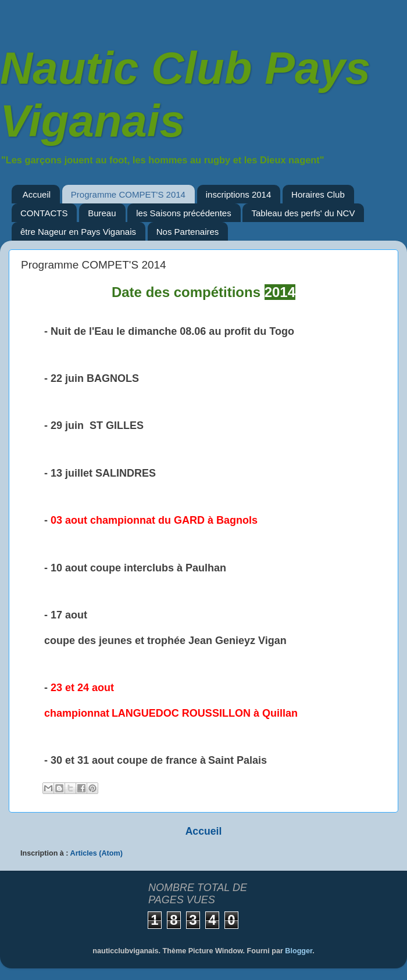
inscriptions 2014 (239, 194)
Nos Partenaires (188, 232)
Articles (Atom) (97, 853)
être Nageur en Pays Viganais (78, 232)
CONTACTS (44, 213)
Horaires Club (318, 194)
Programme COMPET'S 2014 (128, 194)
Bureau (102, 213)
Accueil (37, 194)
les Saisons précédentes (183, 213)
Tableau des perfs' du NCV (303, 213)
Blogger (299, 951)
